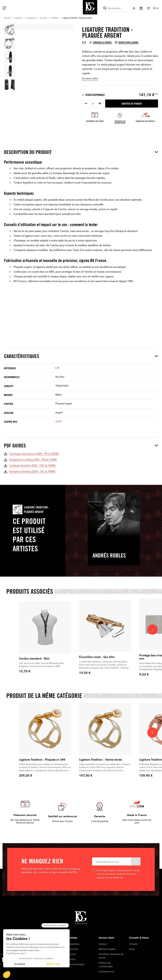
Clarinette (73, 949)
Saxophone (74, 944)
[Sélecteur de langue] (156, 8)
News (132, 949)
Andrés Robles (109, 555)
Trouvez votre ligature (127, 42)
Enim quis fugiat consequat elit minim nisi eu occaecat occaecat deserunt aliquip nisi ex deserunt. (118, 874)
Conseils (133, 944)
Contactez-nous (106, 972)
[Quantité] (93, 104)
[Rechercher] (116, 8)
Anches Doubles (76, 964)
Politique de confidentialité (106, 965)
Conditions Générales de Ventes (111, 956)
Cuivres (72, 954)
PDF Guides (81, 445)
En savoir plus (90, 78)
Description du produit (81, 152)
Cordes (72, 959)
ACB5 (58, 422)
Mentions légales (107, 949)
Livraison (103, 944)
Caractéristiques (81, 356)
